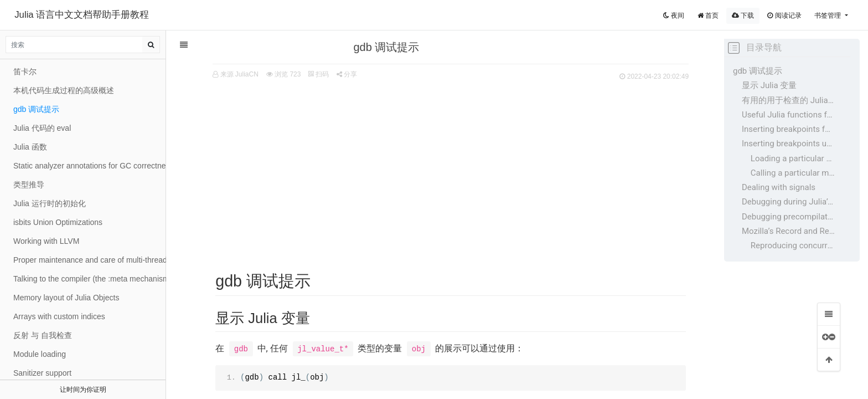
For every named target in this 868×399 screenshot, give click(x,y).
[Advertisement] (445, 167)
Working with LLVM (46, 241)
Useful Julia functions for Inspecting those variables (788, 115)
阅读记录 (784, 16)
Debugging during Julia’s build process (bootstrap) (788, 202)
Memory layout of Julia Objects (66, 298)
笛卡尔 (25, 71)
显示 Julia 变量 (769, 85)
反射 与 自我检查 (43, 335)
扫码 (313, 74)
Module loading (40, 354)
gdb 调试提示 (758, 71)
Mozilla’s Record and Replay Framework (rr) (788, 231)
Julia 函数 (30, 147)
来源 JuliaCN (233, 74)
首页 (708, 16)
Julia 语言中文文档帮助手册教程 (82, 15)
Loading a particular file (793, 158)
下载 (743, 16)
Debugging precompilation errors (788, 217)
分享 (341, 74)
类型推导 (29, 185)
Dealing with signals (779, 187)
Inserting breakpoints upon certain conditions (788, 144)
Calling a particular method (793, 173)
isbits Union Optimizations (58, 222)
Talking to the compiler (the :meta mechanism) (90, 279)
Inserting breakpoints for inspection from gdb (788, 129)
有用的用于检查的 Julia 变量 (788, 100)
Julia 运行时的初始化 (50, 203)
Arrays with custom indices (59, 316)
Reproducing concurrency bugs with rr (793, 245)
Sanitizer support (42, 373)
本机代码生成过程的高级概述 (64, 90)
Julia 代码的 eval (42, 128)
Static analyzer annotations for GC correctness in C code (90, 166)
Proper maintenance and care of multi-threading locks (90, 260)
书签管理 (828, 16)
